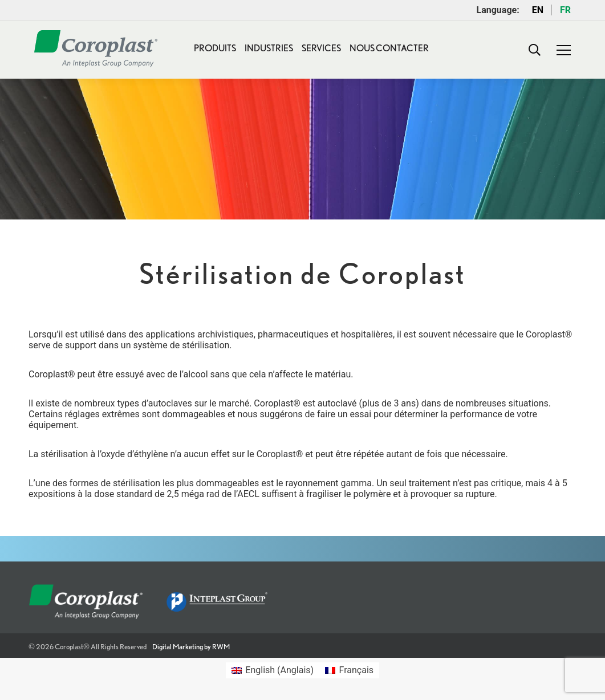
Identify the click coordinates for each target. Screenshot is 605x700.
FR (565, 10)
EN (538, 10)
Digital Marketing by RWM (191, 647)
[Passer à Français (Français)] (349, 670)
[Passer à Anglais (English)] (273, 670)
